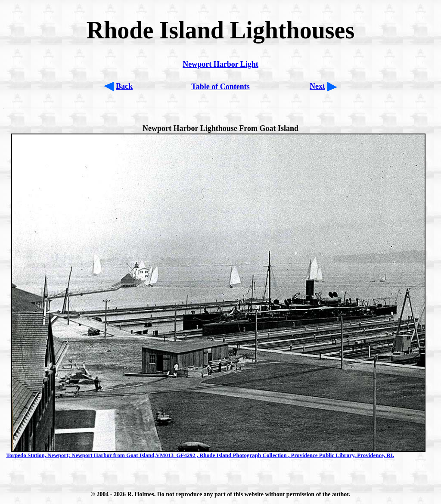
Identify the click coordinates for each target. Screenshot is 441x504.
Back (124, 86)
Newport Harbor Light (220, 64)
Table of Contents (220, 87)
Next (317, 86)
